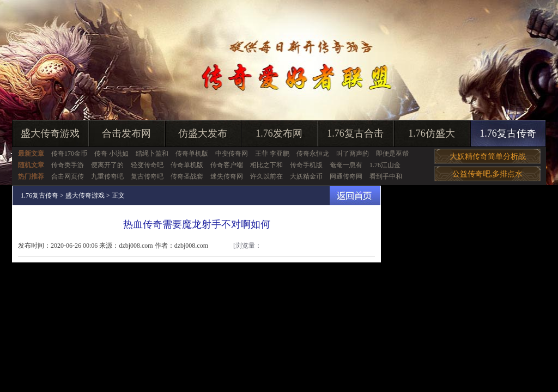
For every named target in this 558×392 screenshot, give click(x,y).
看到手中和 (386, 176)
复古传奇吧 (147, 176)
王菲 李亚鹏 (272, 154)
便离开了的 (107, 165)
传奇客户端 (227, 165)
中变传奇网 (232, 154)
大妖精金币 (306, 176)
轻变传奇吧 (147, 165)
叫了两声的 (353, 154)
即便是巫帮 (392, 154)
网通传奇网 (346, 176)
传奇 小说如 (111, 154)
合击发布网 (126, 133)
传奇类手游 (68, 165)
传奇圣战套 (187, 176)
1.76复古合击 (355, 133)
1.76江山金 (385, 165)
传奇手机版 (306, 165)
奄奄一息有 (346, 165)
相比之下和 (266, 165)
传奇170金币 (69, 154)
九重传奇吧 (107, 176)
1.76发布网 (279, 133)
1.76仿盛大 (432, 133)
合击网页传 (68, 176)
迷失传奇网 (227, 176)
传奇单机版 (192, 154)
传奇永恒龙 (313, 154)
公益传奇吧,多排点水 (488, 174)
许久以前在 (266, 176)
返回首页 (355, 196)
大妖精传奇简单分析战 (488, 157)
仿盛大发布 (203, 133)
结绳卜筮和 (152, 154)
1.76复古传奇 (508, 133)
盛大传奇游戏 (50, 133)
